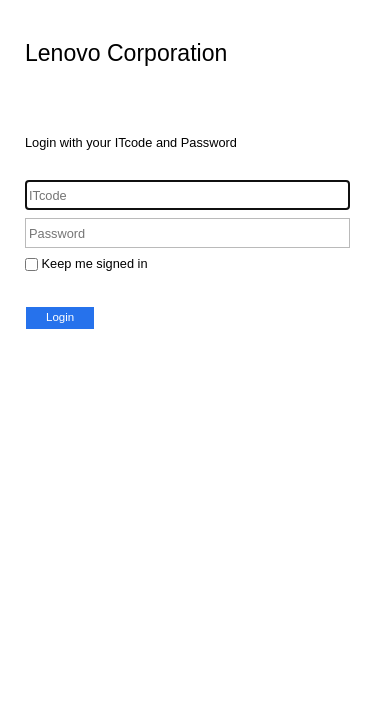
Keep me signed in (95, 263)
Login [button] (60, 317)
